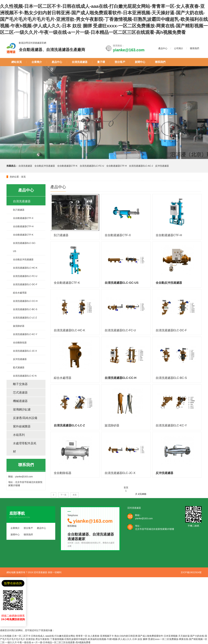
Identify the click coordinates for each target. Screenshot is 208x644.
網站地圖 (11, 572)
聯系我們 (195, 48)
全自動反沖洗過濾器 (45, 166)
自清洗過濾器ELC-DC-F (25, 284)
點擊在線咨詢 (13, 583)
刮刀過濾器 (19, 210)
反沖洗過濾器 (162, 166)
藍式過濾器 (19, 367)
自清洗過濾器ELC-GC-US (25, 247)
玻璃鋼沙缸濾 (22, 409)
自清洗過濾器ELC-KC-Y (25, 334)
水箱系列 (19, 435)
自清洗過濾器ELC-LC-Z (25, 318)
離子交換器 (20, 384)
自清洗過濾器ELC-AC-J (141, 166)
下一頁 (63, 495)
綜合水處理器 (20, 293)
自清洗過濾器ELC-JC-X (25, 351)
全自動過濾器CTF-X (23, 218)
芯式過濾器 (20, 393)
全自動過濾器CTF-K (67, 166)
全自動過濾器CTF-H (117, 166)
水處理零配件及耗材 (25, 447)
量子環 (101, 62)
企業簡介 (37, 62)
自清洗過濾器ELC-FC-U (92, 166)
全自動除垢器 (20, 343)
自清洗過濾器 (80, 62)
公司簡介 (179, 48)
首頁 (23, 177)
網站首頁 (17, 62)
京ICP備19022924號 (191, 572)
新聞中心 (140, 62)
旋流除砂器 (19, 326)
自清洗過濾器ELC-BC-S (25, 309)
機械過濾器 (20, 401)
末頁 (75, 495)
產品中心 (163, 48)
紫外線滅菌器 (22, 426)
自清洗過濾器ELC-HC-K (25, 268)
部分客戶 (120, 62)
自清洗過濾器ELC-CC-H (25, 301)
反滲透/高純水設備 (25, 418)
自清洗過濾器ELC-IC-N (25, 376)
